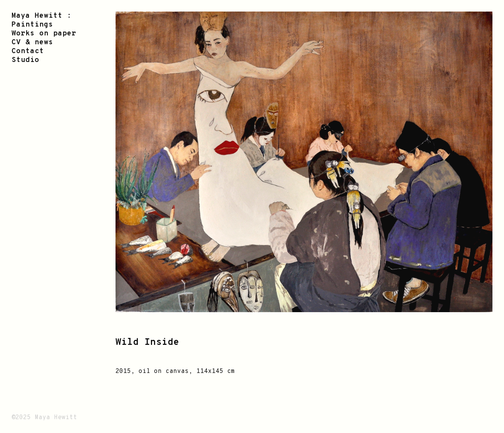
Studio (25, 60)
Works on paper (44, 34)
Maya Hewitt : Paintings (42, 20)
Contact (28, 51)
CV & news (32, 43)
